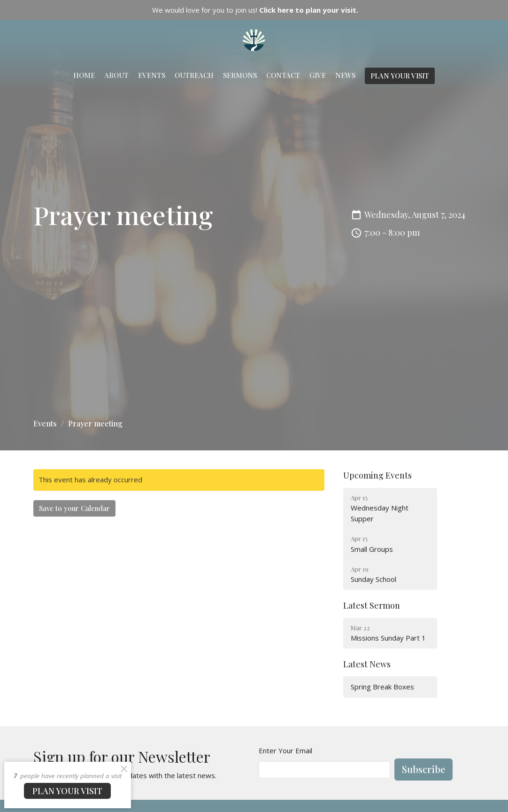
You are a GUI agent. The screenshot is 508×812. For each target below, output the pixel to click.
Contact (283, 75)
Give (318, 75)
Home (84, 75)
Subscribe (423, 769)
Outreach (194, 75)
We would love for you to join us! (255, 10)
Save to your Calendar (74, 508)
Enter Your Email (285, 750)
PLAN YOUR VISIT (400, 76)
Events (152, 75)
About (116, 75)
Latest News (367, 664)
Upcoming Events (377, 475)
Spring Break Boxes (382, 687)
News (345, 75)
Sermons (240, 75)
